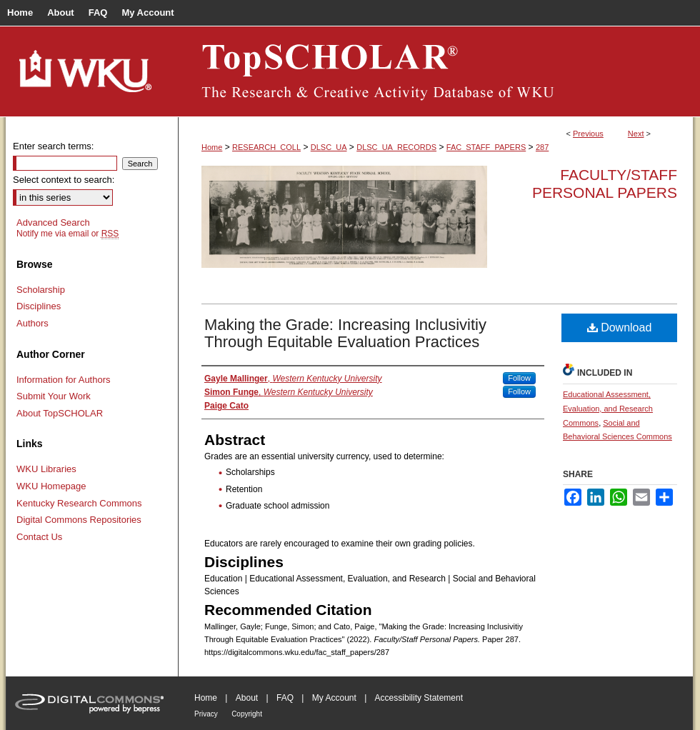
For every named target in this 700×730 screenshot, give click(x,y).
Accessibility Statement (419, 698)
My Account (334, 698)
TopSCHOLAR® (436, 71)
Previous (588, 134)
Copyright (247, 714)
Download (620, 327)
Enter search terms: (53, 146)
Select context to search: (64, 180)
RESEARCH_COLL (266, 147)
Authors (32, 323)
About (247, 698)
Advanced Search (53, 222)
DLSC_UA (329, 147)
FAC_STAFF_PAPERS (486, 147)
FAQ (285, 698)
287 (542, 147)
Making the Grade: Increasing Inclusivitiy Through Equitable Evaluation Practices (345, 333)
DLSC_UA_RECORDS (396, 147)
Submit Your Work (54, 396)
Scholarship (41, 290)
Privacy (206, 714)
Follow (519, 378)
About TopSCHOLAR (60, 413)
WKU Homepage (51, 486)
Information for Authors (64, 380)
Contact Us (39, 537)
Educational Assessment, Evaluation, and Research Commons (608, 409)
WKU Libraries (46, 469)
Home (212, 147)
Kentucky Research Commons (79, 503)
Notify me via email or (67, 234)
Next (636, 134)
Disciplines (39, 306)
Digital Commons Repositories (79, 520)
